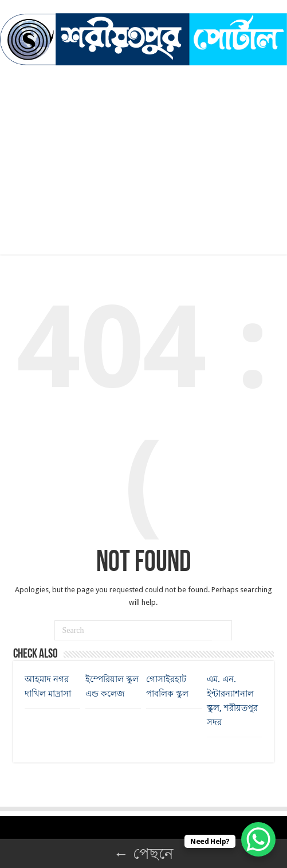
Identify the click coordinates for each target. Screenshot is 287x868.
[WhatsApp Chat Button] (258, 839)
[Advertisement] (143, 151)
